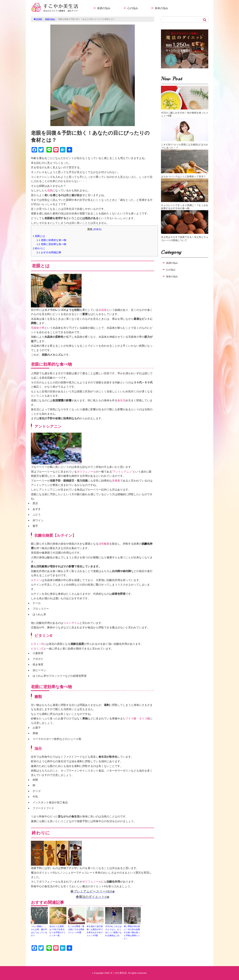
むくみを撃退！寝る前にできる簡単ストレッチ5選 (76, 929)
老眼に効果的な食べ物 (51, 240)
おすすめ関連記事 (49, 252)
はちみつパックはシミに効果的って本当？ (183, 176)
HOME (38, 19)
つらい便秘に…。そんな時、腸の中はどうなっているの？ (39, 931)
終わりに (39, 248)
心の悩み (133, 8)
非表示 (97, 229)
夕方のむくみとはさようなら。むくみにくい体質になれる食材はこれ (113, 931)
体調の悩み (104, 8)
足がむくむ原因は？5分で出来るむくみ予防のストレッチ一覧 (58, 931)
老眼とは (39, 236)
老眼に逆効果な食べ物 (51, 244)
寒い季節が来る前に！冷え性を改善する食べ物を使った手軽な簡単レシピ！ (132, 932)
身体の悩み (161, 8)
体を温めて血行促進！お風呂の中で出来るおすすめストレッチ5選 (95, 931)
